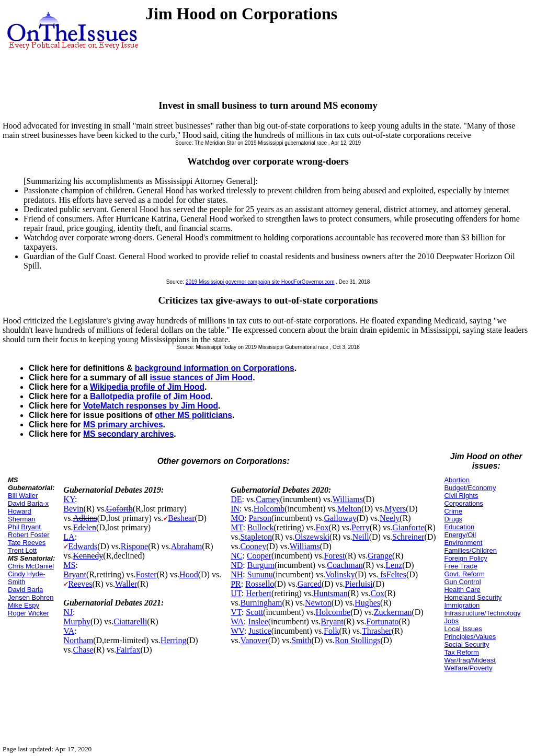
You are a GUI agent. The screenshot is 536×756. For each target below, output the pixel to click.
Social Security (466, 644)
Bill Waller (23, 496)
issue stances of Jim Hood (201, 377)
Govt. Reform (464, 574)
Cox (377, 593)
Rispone (134, 546)
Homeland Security (473, 597)
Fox (322, 527)
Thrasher (377, 631)
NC (236, 556)
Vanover (254, 640)
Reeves (80, 584)
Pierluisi (358, 584)
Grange (380, 556)
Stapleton (256, 537)
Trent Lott (22, 550)
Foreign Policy (465, 558)
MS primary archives (123, 424)
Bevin (73, 509)
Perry (361, 527)
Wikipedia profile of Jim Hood (147, 387)
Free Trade (461, 566)
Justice (260, 631)
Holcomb (269, 509)
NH (237, 574)
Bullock (261, 527)
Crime (453, 511)
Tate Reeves (27, 543)
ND (237, 565)
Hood (189, 574)
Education (459, 527)
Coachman (345, 565)
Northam (78, 640)
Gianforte (408, 527)
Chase (83, 650)
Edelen (85, 527)
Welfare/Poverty (468, 668)
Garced (310, 584)
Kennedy (88, 556)
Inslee (258, 621)
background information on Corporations (215, 368)
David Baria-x (28, 503)
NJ (68, 612)
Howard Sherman (22, 515)
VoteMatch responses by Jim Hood (151, 406)
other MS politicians (193, 415)
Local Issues (463, 629)
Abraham (187, 546)
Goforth (119, 509)
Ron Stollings (358, 640)
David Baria (25, 590)
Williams (348, 499)
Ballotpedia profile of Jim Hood (150, 396)
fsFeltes (392, 574)
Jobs (451, 621)
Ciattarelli (130, 621)
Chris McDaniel (31, 566)
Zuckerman (393, 612)
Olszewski (312, 537)
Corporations (463, 503)
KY (69, 499)
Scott (254, 612)
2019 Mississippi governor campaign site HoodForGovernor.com (260, 282)
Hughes (367, 603)
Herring (174, 640)
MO (237, 518)
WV (237, 631)
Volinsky (340, 574)
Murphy (77, 621)
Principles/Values (470, 637)
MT (237, 527)
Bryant (75, 574)
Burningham (261, 603)
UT (236, 593)
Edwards (83, 546)
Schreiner (408, 537)
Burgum (261, 565)
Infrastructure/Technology (482, 613)
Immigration (462, 605)
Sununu (260, 574)
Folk (331, 631)
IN (235, 509)
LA (69, 537)
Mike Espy (24, 605)
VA (69, 631)
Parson (260, 518)
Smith (301, 640)
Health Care (462, 590)
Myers (395, 509)
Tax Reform (461, 652)
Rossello (260, 584)
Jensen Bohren (31, 597)
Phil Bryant (24, 527)
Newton (318, 603)
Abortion (457, 480)
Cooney (253, 546)
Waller (126, 584)
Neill (361, 537)
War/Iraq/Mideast (470, 660)
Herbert (259, 593)
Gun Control (462, 582)
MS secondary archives (128, 434)
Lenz (394, 565)
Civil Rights (461, 496)
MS (69, 565)
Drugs (453, 519)
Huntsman (330, 593)
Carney (268, 499)
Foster (146, 574)
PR (236, 584)
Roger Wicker (28, 613)
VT (236, 612)
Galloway (340, 518)
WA (237, 621)
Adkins (85, 518)
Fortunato (382, 621)
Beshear (181, 518)
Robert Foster (28, 535)
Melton (349, 509)
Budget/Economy (470, 488)
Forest (334, 556)
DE (236, 499)
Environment (463, 543)
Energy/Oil (460, 535)
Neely (390, 518)
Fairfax (128, 650)
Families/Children (470, 550)
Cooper (259, 556)
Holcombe (333, 612)
